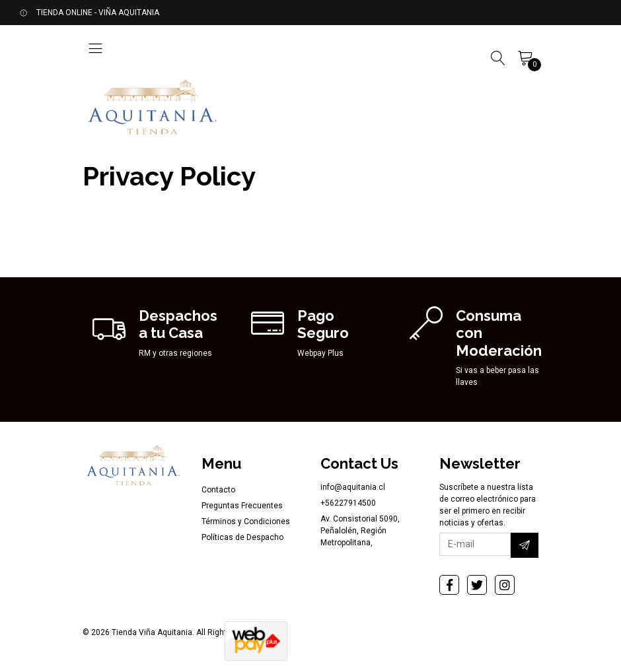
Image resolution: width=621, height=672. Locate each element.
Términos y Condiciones (246, 521)
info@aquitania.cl (353, 487)
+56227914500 (348, 503)
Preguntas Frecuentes (242, 506)
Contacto (218, 490)
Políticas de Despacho (242, 537)
